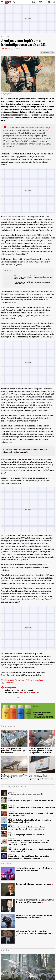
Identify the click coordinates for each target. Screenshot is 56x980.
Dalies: (20, 697)
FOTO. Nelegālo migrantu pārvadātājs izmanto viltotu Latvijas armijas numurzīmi (41, 751)
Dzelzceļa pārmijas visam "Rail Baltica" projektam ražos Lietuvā (14, 777)
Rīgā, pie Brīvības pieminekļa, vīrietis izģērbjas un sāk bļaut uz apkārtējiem (30, 821)
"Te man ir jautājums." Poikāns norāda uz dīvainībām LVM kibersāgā (35, 901)
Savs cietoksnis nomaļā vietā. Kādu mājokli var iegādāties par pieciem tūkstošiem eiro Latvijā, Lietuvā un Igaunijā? (29, 842)
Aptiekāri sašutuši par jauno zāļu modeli (25, 794)
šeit (28, 452)
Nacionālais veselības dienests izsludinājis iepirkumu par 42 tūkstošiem (41, 777)
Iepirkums (20, 680)
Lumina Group (8, 683)
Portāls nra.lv (5, 49)
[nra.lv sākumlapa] (10, 2)
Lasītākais (7, 863)
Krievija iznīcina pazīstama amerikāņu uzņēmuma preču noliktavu (34, 917)
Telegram (23, 692)
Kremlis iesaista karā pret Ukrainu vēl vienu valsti (30, 801)
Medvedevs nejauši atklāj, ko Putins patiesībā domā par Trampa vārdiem (31, 814)
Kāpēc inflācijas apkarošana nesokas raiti (26, 835)
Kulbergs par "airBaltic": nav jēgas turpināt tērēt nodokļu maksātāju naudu (34, 932)
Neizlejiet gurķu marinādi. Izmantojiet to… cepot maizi (31, 807)
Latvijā (7, 37)
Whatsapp (32, 692)
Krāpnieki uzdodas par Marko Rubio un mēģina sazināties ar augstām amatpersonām (28, 857)
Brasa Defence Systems (35, 680)
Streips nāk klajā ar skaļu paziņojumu (33, 884)
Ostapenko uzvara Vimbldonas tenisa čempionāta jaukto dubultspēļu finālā (32, 283)
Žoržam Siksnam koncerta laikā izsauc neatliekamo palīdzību (34, 869)
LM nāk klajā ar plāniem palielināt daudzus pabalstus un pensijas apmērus (31, 850)
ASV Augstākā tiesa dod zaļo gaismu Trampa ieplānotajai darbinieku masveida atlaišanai (27, 828)
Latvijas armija (7, 680)
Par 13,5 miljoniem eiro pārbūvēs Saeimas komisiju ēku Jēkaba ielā (13, 751)
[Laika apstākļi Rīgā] (37, 2)
